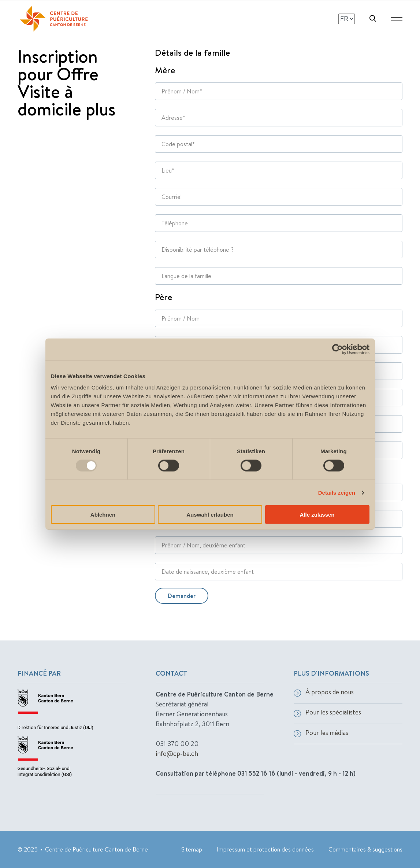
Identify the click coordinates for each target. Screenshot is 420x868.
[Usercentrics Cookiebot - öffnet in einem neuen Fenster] (337, 349)
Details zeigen (337, 492)
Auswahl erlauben (210, 515)
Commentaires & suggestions (365, 849)
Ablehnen (103, 515)
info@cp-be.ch (177, 754)
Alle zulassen (317, 515)
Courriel (172, 197)
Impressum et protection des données (265, 849)
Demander (182, 596)
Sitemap (192, 849)
